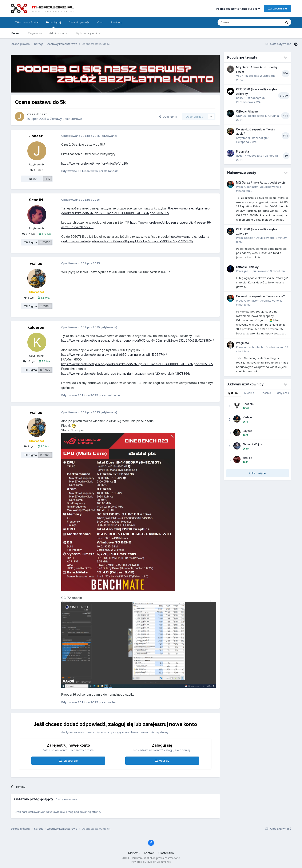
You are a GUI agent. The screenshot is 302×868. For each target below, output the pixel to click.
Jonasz (41, 114)
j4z (246, 271)
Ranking (116, 22)
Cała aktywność (79, 22)
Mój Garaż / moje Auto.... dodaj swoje (261, 182)
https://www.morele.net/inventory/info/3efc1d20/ (95, 163)
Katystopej (243, 138)
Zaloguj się (162, 761)
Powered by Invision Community (151, 862)
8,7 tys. (29, 234)
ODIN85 (241, 116)
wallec (36, 264)
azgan (240, 156)
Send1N (36, 200)
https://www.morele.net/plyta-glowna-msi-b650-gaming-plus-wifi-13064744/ (114, 355)
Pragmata (243, 152)
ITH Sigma (30, 242)
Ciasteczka (166, 853)
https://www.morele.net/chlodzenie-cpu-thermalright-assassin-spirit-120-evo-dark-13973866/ (126, 374)
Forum (16, 33)
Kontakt (149, 853)
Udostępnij (168, 117)
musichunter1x (254, 347)
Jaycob (248, 431)
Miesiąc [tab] (249, 393)
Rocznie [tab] (266, 393)
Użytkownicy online (88, 33)
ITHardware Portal (27, 22)
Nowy (33, 179)
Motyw (134, 853)
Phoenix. (248, 404)
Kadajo (249, 238)
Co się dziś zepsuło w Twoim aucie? (260, 296)
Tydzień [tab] (232, 393)
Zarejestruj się (277, 8)
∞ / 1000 (45, 242)
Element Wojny (252, 444)
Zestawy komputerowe (66, 119)
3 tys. (29, 298)
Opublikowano (269, 271)
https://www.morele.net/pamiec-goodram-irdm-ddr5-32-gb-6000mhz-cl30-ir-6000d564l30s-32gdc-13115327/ (137, 364)
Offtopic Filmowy (247, 111)
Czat (100, 22)
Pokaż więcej (258, 473)
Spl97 (240, 98)
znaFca (248, 458)
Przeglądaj (54, 24)
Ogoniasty (251, 187)
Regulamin (35, 33)
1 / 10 (47, 179)
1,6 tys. (29, 361)
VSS (239, 76)
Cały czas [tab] (283, 393)
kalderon (36, 327)
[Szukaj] (239, 22)
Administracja (58, 33)
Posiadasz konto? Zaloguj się (238, 9)
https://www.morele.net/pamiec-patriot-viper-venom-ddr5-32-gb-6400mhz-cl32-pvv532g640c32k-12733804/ (138, 340)
